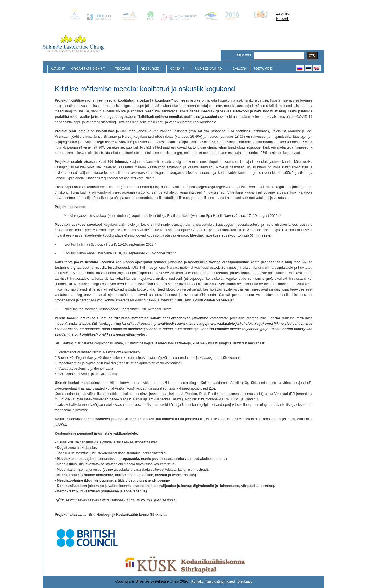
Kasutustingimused (220, 581)
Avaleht (58, 69)
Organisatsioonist (89, 69)
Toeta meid (263, 69)
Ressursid (151, 69)
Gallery (240, 69)
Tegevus (123, 69)
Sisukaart (245, 581)
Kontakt (178, 69)
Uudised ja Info (209, 69)
